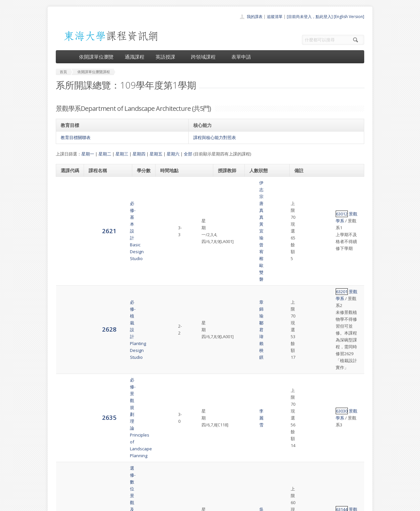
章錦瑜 (226, 223)
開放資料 (193, 479)
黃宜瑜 (231, 190)
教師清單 (193, 486)
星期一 (88, 154)
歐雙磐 (226, 203)
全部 (188, 154)
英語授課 (168, 57)
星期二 (105, 154)
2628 (68, 226)
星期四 (139, 154)
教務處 (166, 504)
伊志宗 (226, 183)
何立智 (231, 350)
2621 (68, 193)
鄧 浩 (231, 377)
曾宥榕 (226, 196)
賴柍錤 (231, 230)
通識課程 (135, 57)
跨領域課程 (206, 57)
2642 (68, 356)
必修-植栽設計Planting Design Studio (104, 226)
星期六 (173, 154)
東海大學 (61, 504)
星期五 (156, 154)
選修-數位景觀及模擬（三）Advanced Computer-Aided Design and (106, 296)
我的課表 (255, 17)
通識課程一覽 (197, 457)
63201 (303, 216)
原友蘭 (226, 384)
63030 (303, 259)
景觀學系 (318, 190)
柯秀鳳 (231, 363)
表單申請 (241, 57)
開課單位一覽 (197, 450)
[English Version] (349, 17)
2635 (68, 259)
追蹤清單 (275, 17)
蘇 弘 (226, 370)
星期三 (122, 154)
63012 (303, 190)
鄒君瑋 (226, 336)
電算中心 (145, 504)
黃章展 (231, 329)
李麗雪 (226, 259)
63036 (303, 350)
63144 (303, 296)
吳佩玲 (226, 296)
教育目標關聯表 (76, 137)
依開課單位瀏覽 (96, 57)
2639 (68, 296)
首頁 (189, 443)
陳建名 (226, 357)
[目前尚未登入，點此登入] (310, 17)
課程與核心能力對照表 (215, 137)
